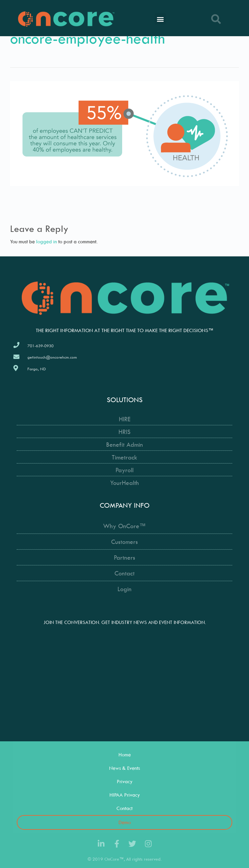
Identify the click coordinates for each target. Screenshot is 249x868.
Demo (125, 822)
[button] (160, 19)
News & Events (124, 768)
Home (125, 755)
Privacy (125, 781)
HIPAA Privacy (125, 795)
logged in (47, 241)
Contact (124, 808)
